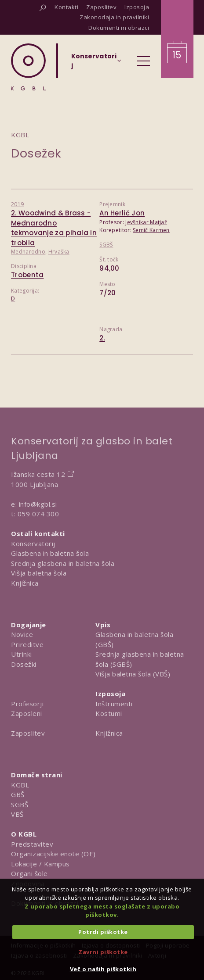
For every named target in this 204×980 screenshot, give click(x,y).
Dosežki (24, 664)
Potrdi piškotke (103, 932)
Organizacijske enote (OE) (53, 854)
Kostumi (109, 713)
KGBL (20, 785)
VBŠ (17, 814)
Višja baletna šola (39, 573)
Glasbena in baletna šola (50, 553)
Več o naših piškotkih (103, 969)
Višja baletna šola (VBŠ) (133, 674)
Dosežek (36, 153)
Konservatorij (33, 544)
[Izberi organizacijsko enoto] (94, 64)
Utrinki (22, 654)
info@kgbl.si (38, 504)
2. (102, 338)
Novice (22, 634)
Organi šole (29, 873)
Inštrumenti (114, 704)
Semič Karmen (151, 230)
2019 (17, 204)
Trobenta (27, 275)
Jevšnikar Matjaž (146, 222)
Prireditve (27, 644)
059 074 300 (38, 514)
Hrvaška (59, 252)
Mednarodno (28, 252)
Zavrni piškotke (103, 952)
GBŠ (18, 794)
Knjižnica (25, 583)
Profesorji (27, 704)
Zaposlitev (28, 733)
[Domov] (28, 67)
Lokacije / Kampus (40, 864)
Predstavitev (32, 844)
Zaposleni (27, 713)
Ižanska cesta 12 (38, 474)
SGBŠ (106, 245)
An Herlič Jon (122, 213)
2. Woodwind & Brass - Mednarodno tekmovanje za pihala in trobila (54, 228)
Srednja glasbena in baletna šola (63, 563)
